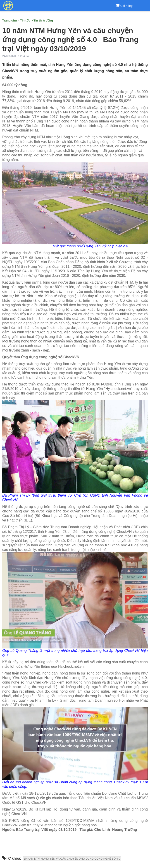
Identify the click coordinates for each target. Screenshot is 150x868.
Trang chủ (10, 20)
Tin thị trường (43, 20)
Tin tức (25, 20)
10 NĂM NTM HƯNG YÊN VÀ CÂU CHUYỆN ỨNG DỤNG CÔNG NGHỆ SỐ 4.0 (72, 859)
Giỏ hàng (126, 6)
